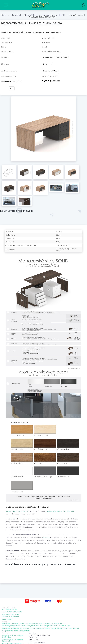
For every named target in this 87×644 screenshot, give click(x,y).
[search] (84, 5)
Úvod (4, 15)
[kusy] (12, 88)
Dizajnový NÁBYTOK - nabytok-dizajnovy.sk (12, 640)
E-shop (7, 5)
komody (46, 538)
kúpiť (4, 89)
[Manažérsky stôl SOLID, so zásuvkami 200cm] (43, 97)
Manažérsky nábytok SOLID (24, 15)
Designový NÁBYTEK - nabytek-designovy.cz (13, 637)
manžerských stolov (54, 511)
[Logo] (40, 5)
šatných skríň (69, 511)
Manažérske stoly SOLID (53, 15)
